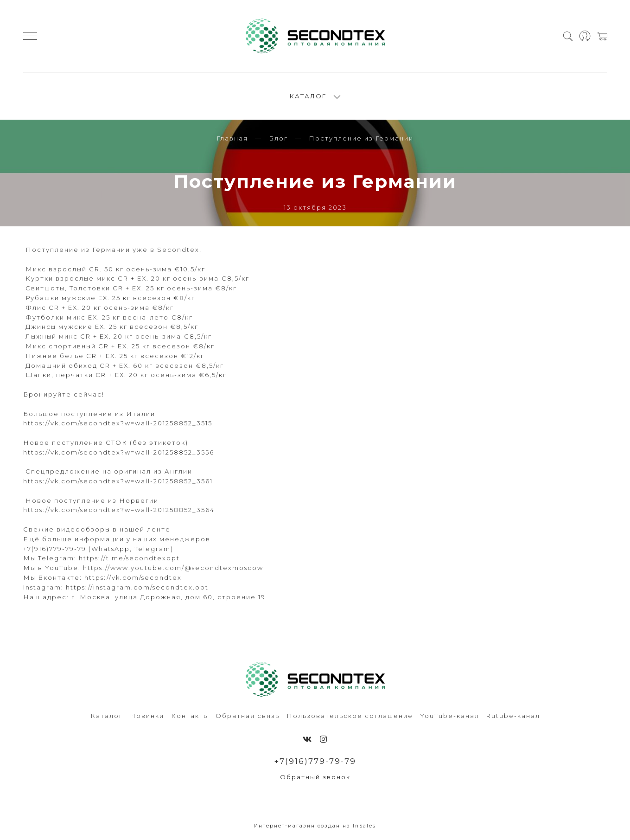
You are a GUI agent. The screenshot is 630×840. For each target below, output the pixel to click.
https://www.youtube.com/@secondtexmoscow (173, 568)
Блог (278, 138)
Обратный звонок (315, 777)
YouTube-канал (450, 716)
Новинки (147, 716)
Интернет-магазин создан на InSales (315, 826)
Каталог (107, 716)
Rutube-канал (513, 716)
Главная (232, 138)
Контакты (190, 716)
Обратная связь (248, 716)
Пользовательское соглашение (350, 716)
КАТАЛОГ (308, 96)
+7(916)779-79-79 (315, 761)
